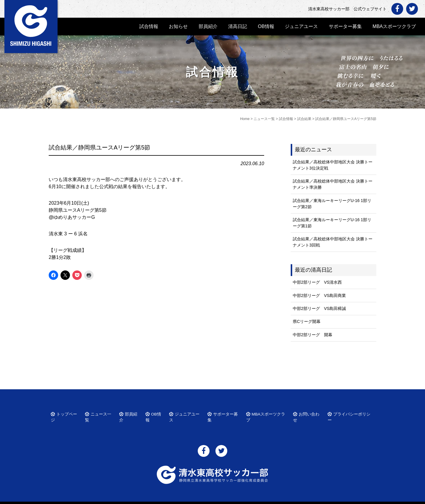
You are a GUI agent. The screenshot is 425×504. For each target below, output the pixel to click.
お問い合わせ (309, 413)
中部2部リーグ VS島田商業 (319, 295)
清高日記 (238, 26)
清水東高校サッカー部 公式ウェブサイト (218, 499)
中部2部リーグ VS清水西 (317, 282)
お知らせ (178, 26)
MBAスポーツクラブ (394, 26)
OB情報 (266, 26)
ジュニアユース (301, 26)
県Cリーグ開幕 (307, 321)
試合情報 (149, 26)
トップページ (66, 413)
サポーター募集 (345, 26)
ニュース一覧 (100, 413)
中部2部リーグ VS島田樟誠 (319, 308)
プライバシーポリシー (350, 413)
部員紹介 (208, 26)
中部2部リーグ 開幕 (313, 335)
